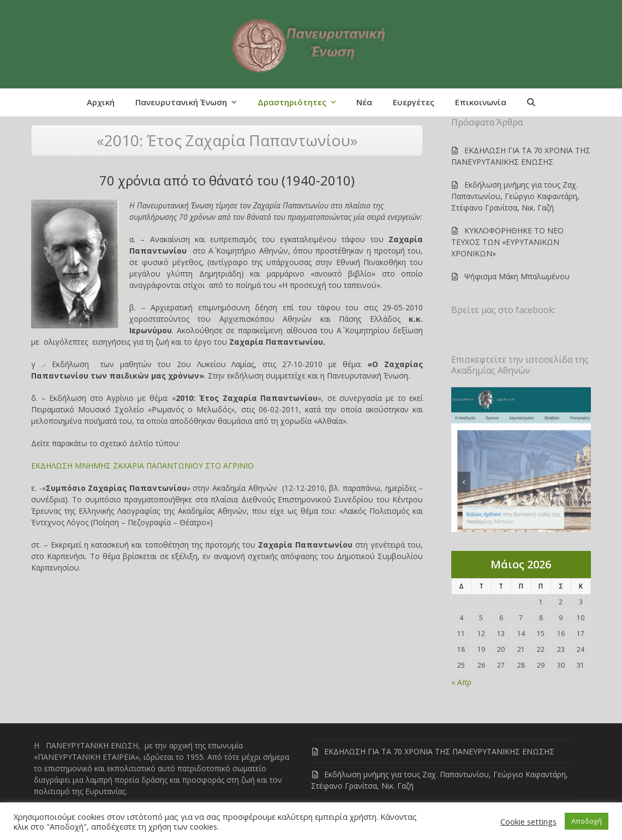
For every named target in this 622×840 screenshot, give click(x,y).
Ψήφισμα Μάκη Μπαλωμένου (517, 276)
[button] (531, 103)
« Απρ (461, 682)
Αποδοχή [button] (587, 821)
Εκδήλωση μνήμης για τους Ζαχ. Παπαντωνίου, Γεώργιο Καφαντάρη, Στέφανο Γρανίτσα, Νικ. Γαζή (515, 196)
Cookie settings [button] (528, 821)
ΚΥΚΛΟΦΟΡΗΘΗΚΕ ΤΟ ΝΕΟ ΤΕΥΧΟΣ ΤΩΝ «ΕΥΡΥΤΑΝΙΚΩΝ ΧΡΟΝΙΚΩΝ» (507, 242)
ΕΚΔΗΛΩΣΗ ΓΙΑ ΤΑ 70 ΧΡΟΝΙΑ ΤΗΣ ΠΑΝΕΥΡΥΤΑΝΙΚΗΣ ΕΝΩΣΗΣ (439, 751)
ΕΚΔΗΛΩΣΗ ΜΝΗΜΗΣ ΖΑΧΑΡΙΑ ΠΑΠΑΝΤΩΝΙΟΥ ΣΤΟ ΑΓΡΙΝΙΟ (142, 466)
